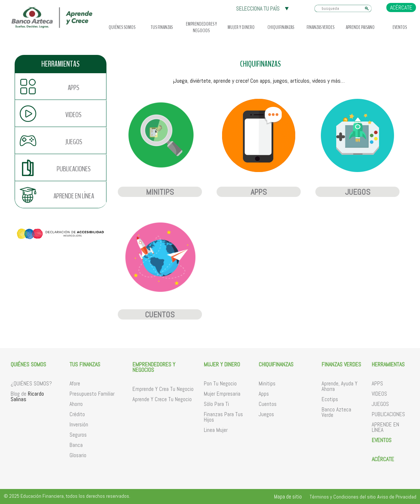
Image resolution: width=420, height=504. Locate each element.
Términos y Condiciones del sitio (343, 497)
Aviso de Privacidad (397, 497)
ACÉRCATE (401, 8)
